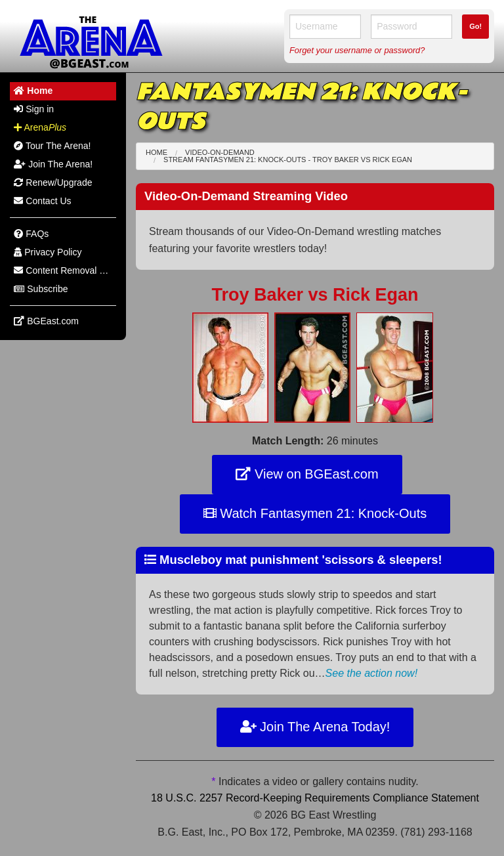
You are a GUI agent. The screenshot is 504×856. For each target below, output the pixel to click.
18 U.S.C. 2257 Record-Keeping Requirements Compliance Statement (315, 798)
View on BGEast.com (307, 474)
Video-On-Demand (220, 152)
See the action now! (372, 673)
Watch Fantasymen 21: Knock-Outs (315, 513)
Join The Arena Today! (315, 727)
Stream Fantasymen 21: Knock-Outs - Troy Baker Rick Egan (288, 160)
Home (157, 152)
